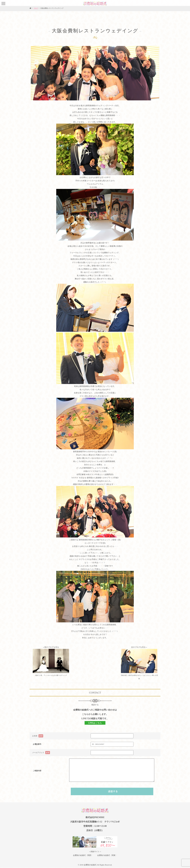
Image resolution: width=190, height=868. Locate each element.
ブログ (36, 8)
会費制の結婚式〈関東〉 (107, 855)
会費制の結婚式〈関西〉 (83, 855)
